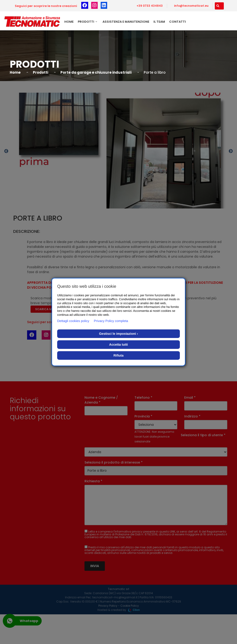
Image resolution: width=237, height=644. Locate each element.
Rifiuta (118, 355)
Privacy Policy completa (111, 321)
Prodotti (88, 22)
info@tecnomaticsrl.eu (191, 6)
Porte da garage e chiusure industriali (96, 72)
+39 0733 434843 (150, 6)
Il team (159, 22)
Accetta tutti (119, 344)
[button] (219, 6)
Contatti (178, 22)
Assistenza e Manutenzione (126, 22)
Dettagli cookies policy (73, 321)
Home (69, 22)
